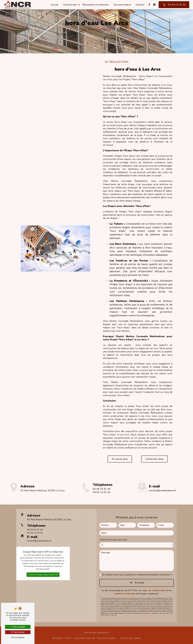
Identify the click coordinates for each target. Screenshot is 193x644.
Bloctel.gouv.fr (147, 603)
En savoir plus (120, 459)
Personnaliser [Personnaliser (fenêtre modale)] (18, 637)
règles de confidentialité (154, 580)
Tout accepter (18, 627)
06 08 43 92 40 (35, 519)
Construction (70, 5)
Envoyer (140, 572)
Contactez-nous (155, 459)
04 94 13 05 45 (174, 5)
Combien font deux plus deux (113, 529)
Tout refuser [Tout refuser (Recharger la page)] (18, 632)
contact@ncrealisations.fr (163, 480)
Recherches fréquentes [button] (97, 633)
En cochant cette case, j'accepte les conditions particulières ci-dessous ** (137, 564)
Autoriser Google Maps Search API (43, 564)
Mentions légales (107, 638)
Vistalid (58, 638)
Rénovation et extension (96, 5)
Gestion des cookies (130, 638)
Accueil (54, 5)
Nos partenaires (122, 5)
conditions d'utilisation (125, 583)
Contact (140, 5)
